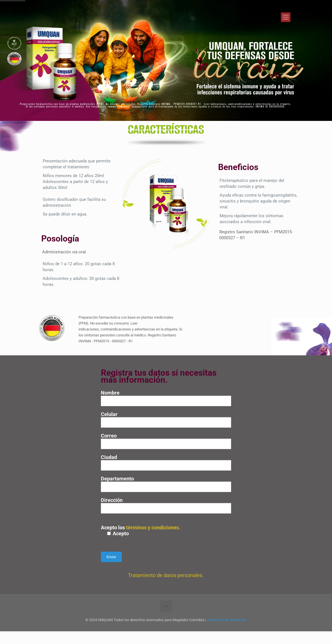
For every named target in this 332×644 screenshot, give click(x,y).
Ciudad (166, 462)
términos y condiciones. (153, 527)
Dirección (166, 505)
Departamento (166, 484)
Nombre (166, 398)
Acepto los (166, 530)
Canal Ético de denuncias (227, 620)
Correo (166, 441)
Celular (166, 419)
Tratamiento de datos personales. (166, 575)
